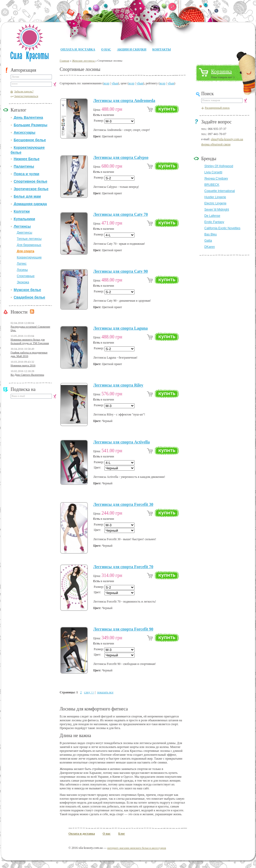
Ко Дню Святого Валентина (27, 375)
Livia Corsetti (213, 172)
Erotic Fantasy (214, 222)
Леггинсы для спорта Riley (118, 385)
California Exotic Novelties (222, 228)
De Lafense (212, 216)
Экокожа (23, 282)
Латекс (22, 264)
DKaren (210, 247)
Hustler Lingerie (215, 197)
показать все (105, 692)
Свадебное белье (29, 297)
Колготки (22, 211)
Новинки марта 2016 (23, 365)
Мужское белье (27, 290)
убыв (115, 83)
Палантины (24, 166)
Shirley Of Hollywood (219, 166)
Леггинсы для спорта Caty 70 (121, 214)
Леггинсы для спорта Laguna (121, 328)
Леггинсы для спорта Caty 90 (121, 271)
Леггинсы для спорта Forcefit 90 (123, 629)
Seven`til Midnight (217, 210)
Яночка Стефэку (216, 179)
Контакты (162, 49)
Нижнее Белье (27, 159)
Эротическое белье (31, 189)
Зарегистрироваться (26, 96)
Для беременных (29, 245)
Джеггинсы (25, 233)
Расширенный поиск (217, 108)
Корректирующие (29, 257)
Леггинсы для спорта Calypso (121, 157)
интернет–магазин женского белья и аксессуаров (137, 848)
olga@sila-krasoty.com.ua (227, 139)
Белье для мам (27, 196)
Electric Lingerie (215, 203)
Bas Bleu (211, 234)
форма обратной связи (216, 144)
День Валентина (28, 117)
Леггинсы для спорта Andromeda (124, 101)
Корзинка (221, 71)
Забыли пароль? (24, 91)
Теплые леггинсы (29, 239)
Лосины (22, 270)
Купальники (24, 219)
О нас (106, 49)
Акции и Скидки (132, 49)
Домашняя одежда (30, 204)
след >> (89, 692)
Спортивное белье (30, 181)
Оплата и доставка (78, 49)
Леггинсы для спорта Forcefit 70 (123, 567)
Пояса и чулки (26, 174)
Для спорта (25, 251)
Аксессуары (25, 132)
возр (106, 83)
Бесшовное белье (30, 140)
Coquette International (220, 191)
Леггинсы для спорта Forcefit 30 (123, 504)
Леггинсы (22, 226)
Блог (122, 834)
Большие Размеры (30, 125)
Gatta (208, 241)
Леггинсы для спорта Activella (122, 442)
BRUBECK (212, 185)
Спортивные (26, 276)
